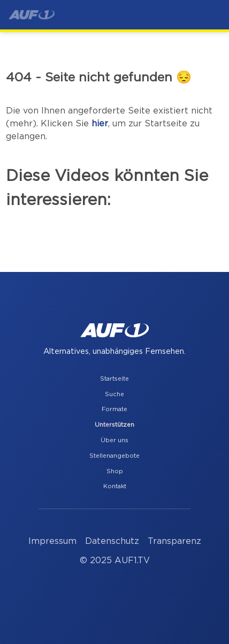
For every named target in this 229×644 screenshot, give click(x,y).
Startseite (114, 379)
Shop (115, 471)
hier (100, 124)
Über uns (114, 440)
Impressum (52, 541)
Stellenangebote (114, 456)
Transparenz (174, 541)
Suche (114, 394)
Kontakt (115, 486)
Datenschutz (112, 541)
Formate (114, 409)
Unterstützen (114, 425)
